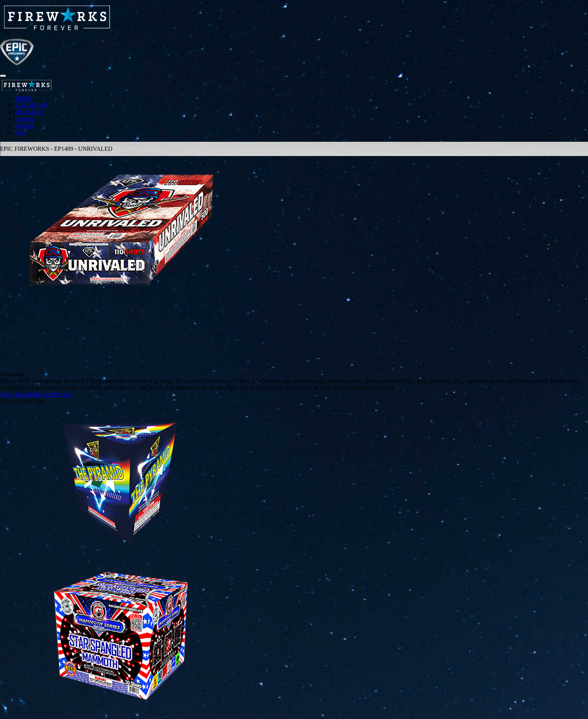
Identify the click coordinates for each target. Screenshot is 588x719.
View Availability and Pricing (35, 394)
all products (29, 112)
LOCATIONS (32, 105)
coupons (25, 119)
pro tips (24, 125)
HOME (24, 98)
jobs (20, 132)
